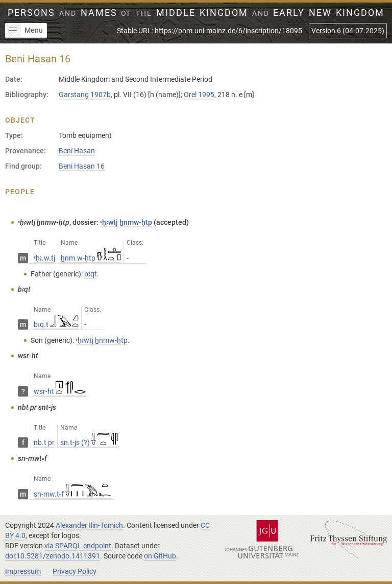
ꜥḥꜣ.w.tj (44, 258)
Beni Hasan (77, 151)
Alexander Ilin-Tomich (89, 525)
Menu (24, 31)
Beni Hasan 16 (82, 166)
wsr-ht (60, 391)
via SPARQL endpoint (78, 546)
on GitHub (160, 556)
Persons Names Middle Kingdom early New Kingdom (196, 13)
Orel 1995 (199, 95)
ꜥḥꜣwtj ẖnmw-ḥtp (126, 222)
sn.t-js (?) (89, 442)
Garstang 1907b (85, 95)
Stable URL (210, 31)
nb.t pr (44, 442)
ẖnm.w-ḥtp (91, 258)
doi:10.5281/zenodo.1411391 (53, 556)
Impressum (23, 571)
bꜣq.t (56, 324)
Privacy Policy (75, 571)
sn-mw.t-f (72, 494)
